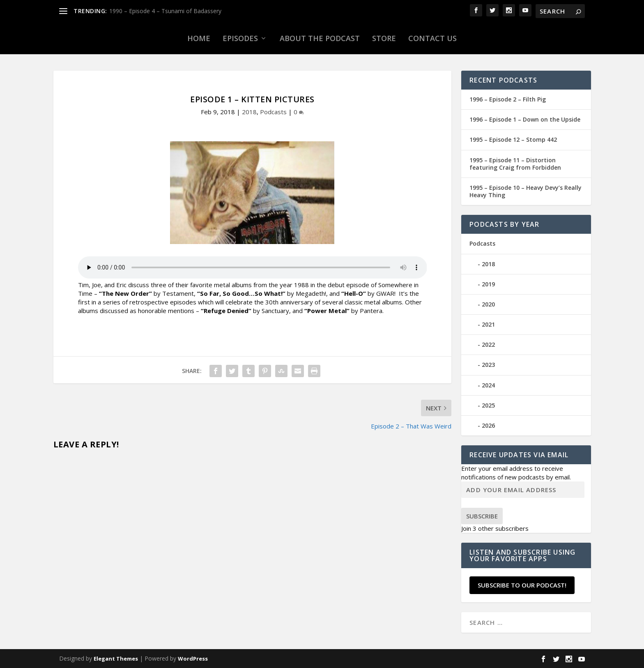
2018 (249, 112)
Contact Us (432, 38)
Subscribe (482, 516)
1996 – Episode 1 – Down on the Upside (525, 119)
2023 (488, 365)
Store (384, 38)
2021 (488, 324)
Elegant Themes (116, 659)
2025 (488, 405)
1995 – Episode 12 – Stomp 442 (513, 139)
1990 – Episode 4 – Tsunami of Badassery (165, 11)
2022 (488, 344)
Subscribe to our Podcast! (522, 585)
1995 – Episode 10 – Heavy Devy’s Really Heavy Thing (526, 191)
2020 (488, 304)
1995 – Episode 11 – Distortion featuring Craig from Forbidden (515, 164)
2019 (488, 284)
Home (199, 38)
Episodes (240, 38)
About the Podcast (320, 38)
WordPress (193, 659)
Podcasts (273, 112)
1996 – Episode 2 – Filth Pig (508, 99)
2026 (488, 425)
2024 (488, 385)
